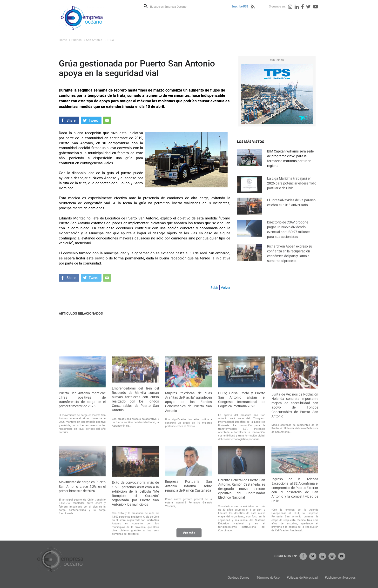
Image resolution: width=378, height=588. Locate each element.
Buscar (146, 6)
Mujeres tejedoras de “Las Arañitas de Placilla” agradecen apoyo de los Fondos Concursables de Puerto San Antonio (189, 457)
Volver (226, 287)
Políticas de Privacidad (337, 578)
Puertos (76, 40)
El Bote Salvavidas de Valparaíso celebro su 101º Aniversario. (291, 207)
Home (63, 40)
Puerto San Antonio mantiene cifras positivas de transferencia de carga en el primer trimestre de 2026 (82, 455)
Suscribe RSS (240, 6)
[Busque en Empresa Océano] (172, 6)
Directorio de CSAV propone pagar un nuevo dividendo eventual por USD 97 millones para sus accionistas (289, 235)
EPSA (110, 40)
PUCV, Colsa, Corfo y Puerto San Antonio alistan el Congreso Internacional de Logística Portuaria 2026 (242, 455)
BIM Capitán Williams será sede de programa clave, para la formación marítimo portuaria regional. (290, 158)
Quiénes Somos (273, 578)
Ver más (189, 535)
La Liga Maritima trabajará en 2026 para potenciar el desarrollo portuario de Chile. (292, 188)
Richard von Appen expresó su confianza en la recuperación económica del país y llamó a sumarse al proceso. (290, 259)
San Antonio (94, 40)
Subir (214, 287)
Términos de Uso (303, 578)
